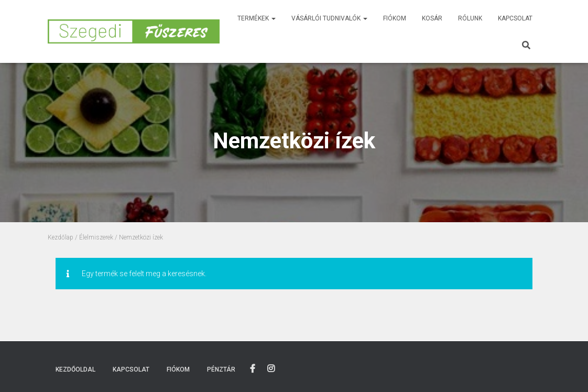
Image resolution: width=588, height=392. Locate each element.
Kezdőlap (61, 237)
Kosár (432, 18)
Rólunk (470, 18)
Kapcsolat (515, 18)
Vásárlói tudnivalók (329, 18)
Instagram (271, 369)
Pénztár (221, 369)
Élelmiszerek (96, 237)
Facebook (253, 369)
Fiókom (395, 18)
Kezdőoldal (75, 369)
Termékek (257, 18)
